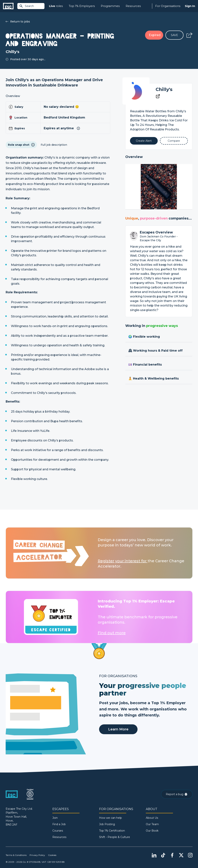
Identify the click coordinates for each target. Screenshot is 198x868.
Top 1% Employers (82, 6)
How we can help (110, 818)
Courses (58, 831)
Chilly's (164, 89)
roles (56, 6)
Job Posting (107, 824)
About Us (152, 818)
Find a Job (59, 824)
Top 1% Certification (112, 831)
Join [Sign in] (55, 818)
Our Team (152, 824)
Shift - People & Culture (115, 837)
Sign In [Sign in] (190, 6)
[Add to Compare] (174, 141)
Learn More (118, 729)
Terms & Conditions (16, 855)
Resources (133, 6)
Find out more (112, 633)
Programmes (110, 6)
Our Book (152, 831)
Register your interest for (123, 561)
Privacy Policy (37, 855)
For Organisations (168, 6)
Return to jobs (18, 22)
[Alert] (144, 141)
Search (27, 6)
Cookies (52, 855)
